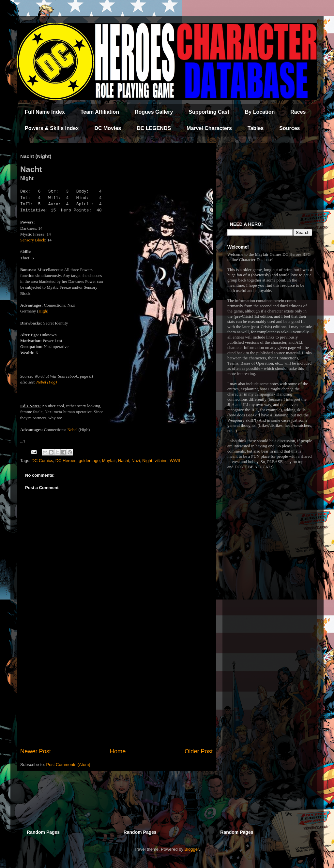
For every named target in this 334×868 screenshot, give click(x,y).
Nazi (136, 461)
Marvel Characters (209, 128)
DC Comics (42, 461)
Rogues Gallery (154, 112)
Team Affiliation (100, 112)
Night (147, 461)
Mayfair (109, 461)
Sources (289, 128)
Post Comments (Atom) (68, 765)
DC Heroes (66, 461)
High (43, 311)
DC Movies (108, 128)
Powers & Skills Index (52, 128)
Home (118, 751)
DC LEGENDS (154, 128)
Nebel (72, 430)
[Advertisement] (116, 693)
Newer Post (36, 751)
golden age (89, 461)
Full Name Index (45, 112)
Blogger (192, 849)
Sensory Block (33, 240)
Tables (256, 128)
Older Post (199, 751)
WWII (175, 461)
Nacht (124, 461)
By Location (260, 112)
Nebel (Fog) (46, 382)
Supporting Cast (209, 112)
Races (298, 112)
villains (161, 461)
